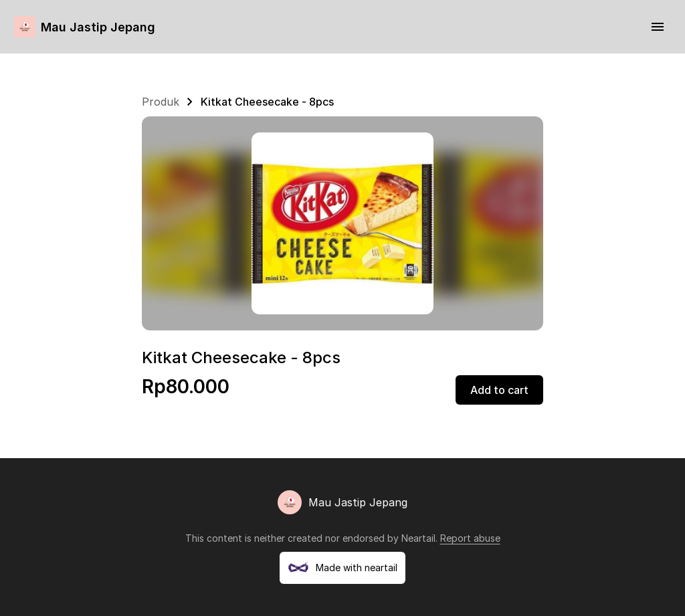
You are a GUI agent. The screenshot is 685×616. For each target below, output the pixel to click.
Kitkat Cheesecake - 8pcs (267, 102)
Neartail (418, 538)
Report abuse (470, 538)
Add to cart (499, 390)
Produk (161, 102)
